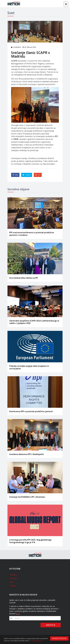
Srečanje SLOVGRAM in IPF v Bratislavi (27, 497)
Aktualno (13, 575)
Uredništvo (17, 47)
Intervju (13, 586)
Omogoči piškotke (59, 638)
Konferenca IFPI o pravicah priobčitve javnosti (31, 411)
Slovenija (13, 578)
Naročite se (51, 625)
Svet (12, 582)
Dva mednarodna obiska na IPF (24, 278)
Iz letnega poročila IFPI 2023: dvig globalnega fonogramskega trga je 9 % (30, 541)
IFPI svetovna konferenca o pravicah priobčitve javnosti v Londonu (32, 234)
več (18, 614)
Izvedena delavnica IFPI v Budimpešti (27, 454)
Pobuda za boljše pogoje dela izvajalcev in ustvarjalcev (29, 367)
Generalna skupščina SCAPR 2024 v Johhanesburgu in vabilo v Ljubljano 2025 (34, 322)
